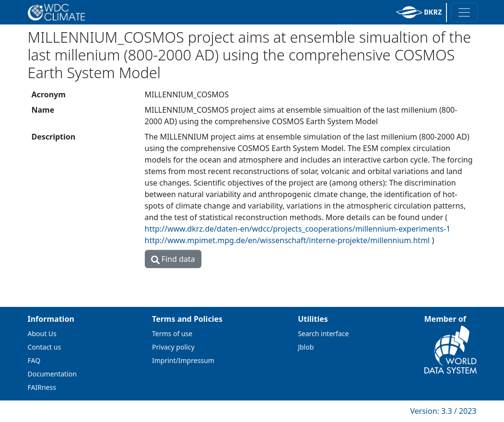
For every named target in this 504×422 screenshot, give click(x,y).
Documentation (52, 374)
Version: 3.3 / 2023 (443, 411)
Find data (173, 259)
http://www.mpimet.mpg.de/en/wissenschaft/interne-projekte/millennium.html (287, 240)
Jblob (306, 347)
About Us (42, 334)
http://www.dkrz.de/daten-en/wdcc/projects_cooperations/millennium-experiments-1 (298, 229)
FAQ (34, 360)
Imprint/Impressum (183, 360)
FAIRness (42, 387)
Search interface (323, 334)
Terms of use (172, 334)
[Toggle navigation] (464, 12)
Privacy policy (173, 347)
